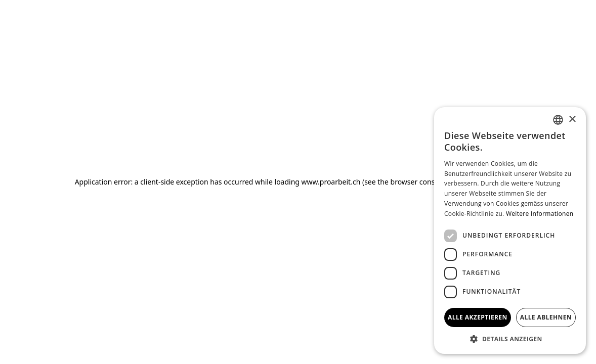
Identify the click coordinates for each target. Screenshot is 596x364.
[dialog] (510, 231)
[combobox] (558, 120)
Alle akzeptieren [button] (478, 317)
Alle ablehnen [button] (546, 317)
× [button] (572, 120)
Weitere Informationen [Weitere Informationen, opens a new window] (540, 214)
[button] (510, 339)
